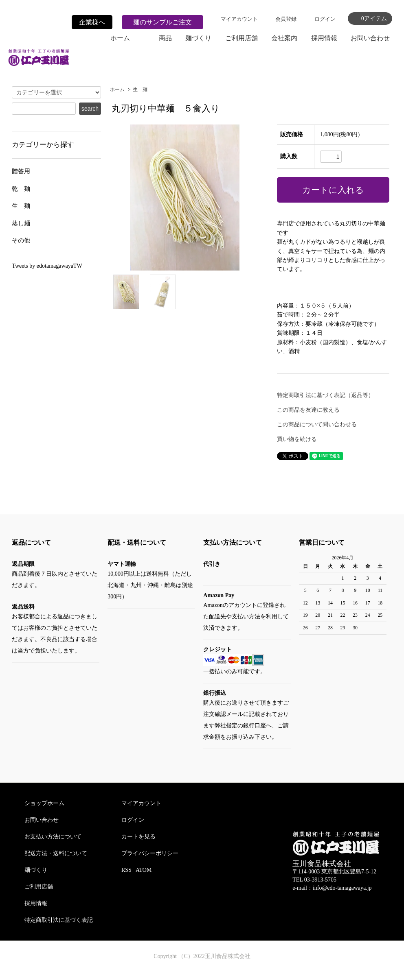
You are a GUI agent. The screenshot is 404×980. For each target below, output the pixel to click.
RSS (126, 870)
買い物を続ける (297, 439)
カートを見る (138, 837)
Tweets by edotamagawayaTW (47, 266)
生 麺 (140, 89)
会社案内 (284, 38)
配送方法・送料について (56, 853)
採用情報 (324, 38)
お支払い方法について (53, 837)
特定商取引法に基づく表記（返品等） (325, 395)
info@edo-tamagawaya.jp (342, 888)
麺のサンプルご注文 (162, 22)
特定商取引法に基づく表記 (59, 920)
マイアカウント (239, 19)
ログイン (325, 19)
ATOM (144, 870)
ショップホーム (44, 803)
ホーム (120, 38)
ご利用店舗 (242, 38)
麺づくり (198, 38)
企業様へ (92, 22)
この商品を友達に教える (308, 410)
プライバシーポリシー (150, 853)
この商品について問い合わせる (317, 425)
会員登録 (286, 19)
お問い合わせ (370, 38)
